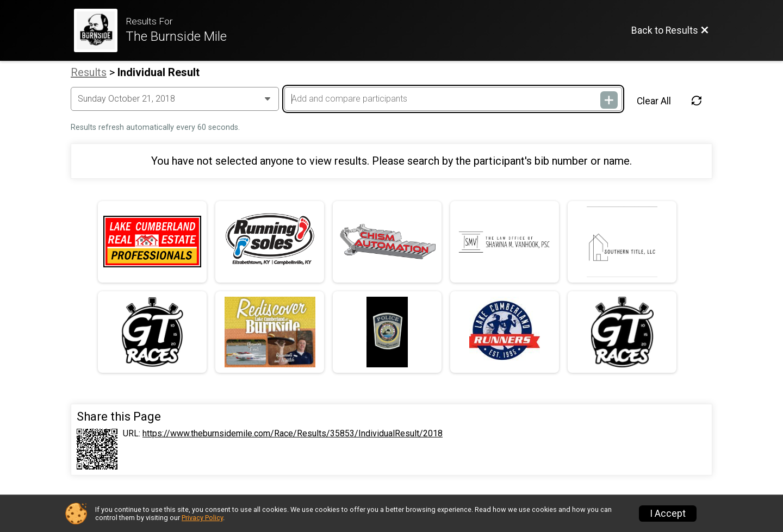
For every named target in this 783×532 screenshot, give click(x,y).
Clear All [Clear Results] (654, 101)
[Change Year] (175, 99)
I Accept (668, 514)
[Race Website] (100, 30)
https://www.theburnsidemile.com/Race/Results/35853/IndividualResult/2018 (293, 434)
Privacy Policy (202, 518)
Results (89, 72)
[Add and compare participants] (453, 99)
